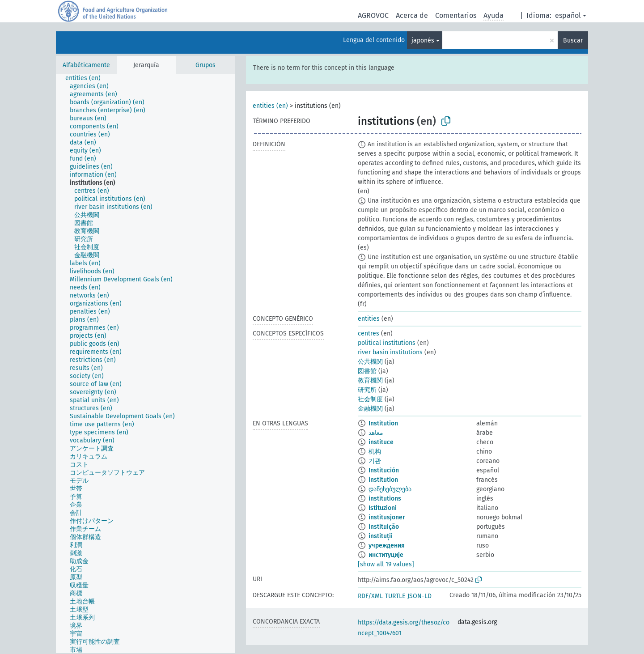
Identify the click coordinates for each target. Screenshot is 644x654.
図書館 (367, 371)
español (568, 15)
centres (369, 333)
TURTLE (395, 596)
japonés (423, 40)
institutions (385, 499)
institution (383, 480)
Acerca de (412, 15)
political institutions (387, 343)
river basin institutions (390, 352)
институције (386, 555)
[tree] (145, 364)
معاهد (376, 433)
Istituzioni (383, 508)
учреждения (387, 546)
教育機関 (370, 380)
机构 (375, 452)
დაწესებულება (390, 489)
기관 (375, 461)
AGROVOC (373, 15)
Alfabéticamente (86, 65)
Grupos (205, 65)
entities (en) (270, 106)
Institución (384, 470)
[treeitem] (87, 78)
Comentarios (456, 15)
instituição (384, 527)
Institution (383, 423)
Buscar (573, 40)
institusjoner (387, 517)
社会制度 (370, 399)
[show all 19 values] (386, 564)
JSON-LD (419, 596)
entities (369, 319)
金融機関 (370, 409)
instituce (381, 442)
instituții (381, 536)
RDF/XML (370, 596)
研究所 (367, 390)
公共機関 (370, 362)
